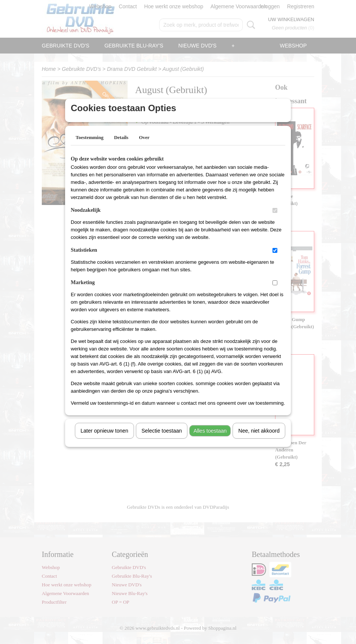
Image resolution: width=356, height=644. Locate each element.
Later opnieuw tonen (104, 441)
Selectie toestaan (162, 441)
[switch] (275, 220)
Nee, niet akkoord (259, 441)
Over (144, 147)
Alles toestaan (210, 441)
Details (121, 147)
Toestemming (90, 147)
